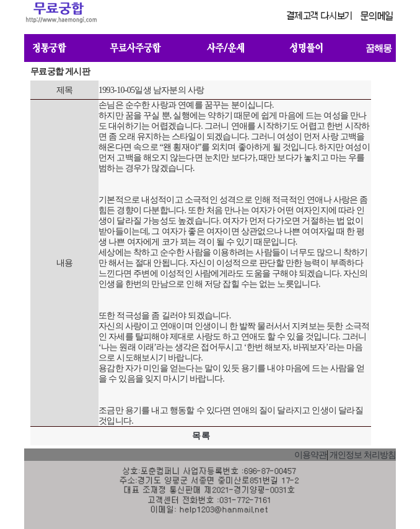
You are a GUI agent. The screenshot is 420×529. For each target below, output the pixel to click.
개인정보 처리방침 (363, 455)
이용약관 (310, 455)
